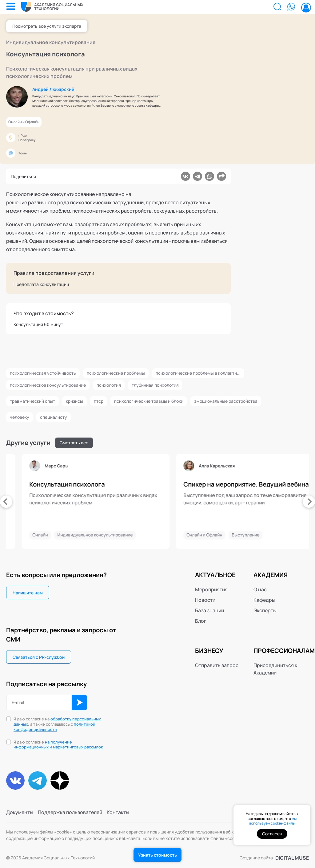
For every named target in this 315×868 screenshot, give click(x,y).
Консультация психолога (149, 484)
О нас (260, 589)
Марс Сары (139, 466)
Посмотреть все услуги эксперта (47, 26)
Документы (20, 812)
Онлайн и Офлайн (24, 122)
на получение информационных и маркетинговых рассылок (58, 745)
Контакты (118, 812)
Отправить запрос (217, 665)
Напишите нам (28, 593)
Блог (201, 621)
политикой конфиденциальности (54, 727)
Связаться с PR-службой (39, 657)
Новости (205, 600)
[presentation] (6, 502)
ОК (79, 703)
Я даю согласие (58, 745)
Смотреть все (74, 443)
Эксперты (265, 610)
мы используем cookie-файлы (273, 821)
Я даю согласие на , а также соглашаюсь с (57, 724)
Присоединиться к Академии (275, 669)
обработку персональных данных (57, 721)
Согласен (272, 834)
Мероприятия (211, 589)
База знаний (209, 610)
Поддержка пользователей (70, 812)
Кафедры (264, 600)
